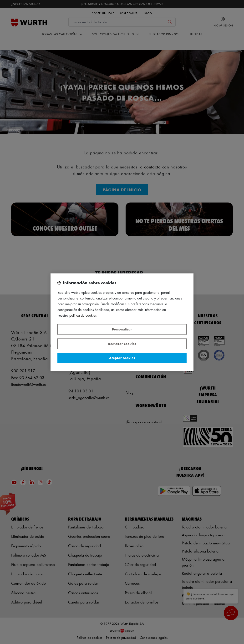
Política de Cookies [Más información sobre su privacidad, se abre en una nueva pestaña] (83, 315)
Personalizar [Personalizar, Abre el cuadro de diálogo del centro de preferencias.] (122, 329)
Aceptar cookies (122, 358)
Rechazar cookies (122, 344)
